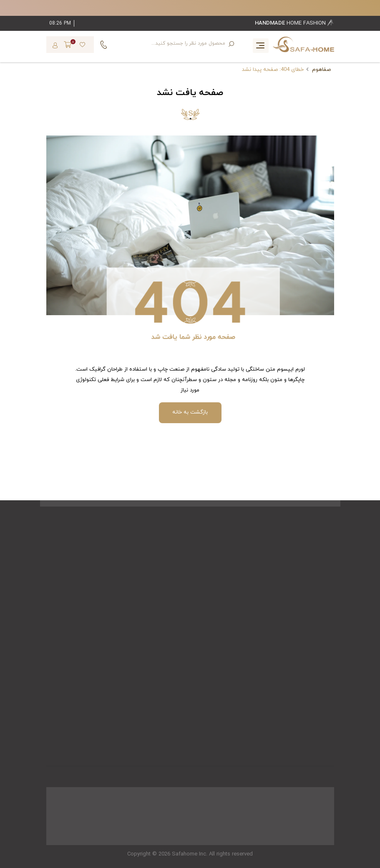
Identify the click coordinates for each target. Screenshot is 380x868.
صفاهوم (321, 70)
